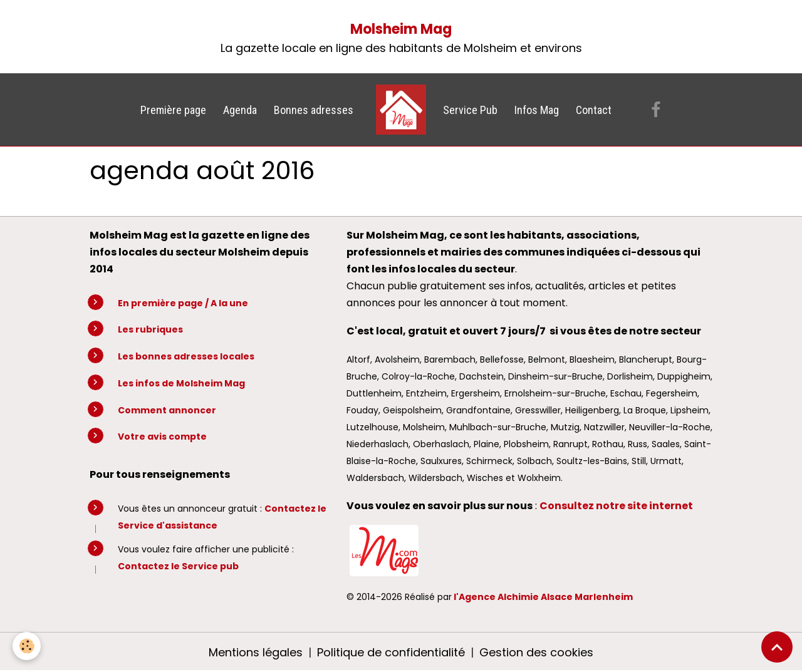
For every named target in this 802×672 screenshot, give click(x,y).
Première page (173, 110)
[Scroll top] (777, 647)
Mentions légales (256, 652)
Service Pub (470, 110)
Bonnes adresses (314, 110)
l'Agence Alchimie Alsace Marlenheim (543, 597)
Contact (594, 110)
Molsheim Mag (401, 29)
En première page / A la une (183, 303)
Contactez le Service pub (178, 566)
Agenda (240, 110)
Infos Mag (537, 110)
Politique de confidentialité (391, 652)
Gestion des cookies (536, 652)
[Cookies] (27, 646)
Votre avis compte (162, 437)
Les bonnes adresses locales (186, 356)
